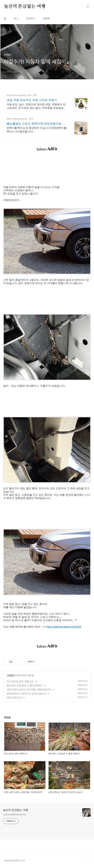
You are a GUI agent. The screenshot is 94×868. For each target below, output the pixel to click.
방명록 (46, 19)
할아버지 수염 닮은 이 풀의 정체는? (25, 685)
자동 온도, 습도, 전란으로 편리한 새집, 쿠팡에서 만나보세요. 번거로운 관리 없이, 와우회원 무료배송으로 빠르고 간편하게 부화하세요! (36, 106)
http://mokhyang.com (17, 119)
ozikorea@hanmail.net (15, 814)
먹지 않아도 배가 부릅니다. (20, 681)
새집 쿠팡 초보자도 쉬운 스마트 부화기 (32, 100)
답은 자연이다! (14, 697)
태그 (16, 19)
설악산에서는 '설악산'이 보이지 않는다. (26, 693)
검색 (80, 6)
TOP (88, 862)
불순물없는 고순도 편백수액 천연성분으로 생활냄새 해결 (36, 124)
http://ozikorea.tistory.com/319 (64, 627)
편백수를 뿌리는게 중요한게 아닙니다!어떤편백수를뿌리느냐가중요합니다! (37, 130)
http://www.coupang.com (19, 95)
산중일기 (11, 675)
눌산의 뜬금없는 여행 (25, 6)
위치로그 (31, 19)
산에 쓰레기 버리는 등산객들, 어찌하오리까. (29, 689)
